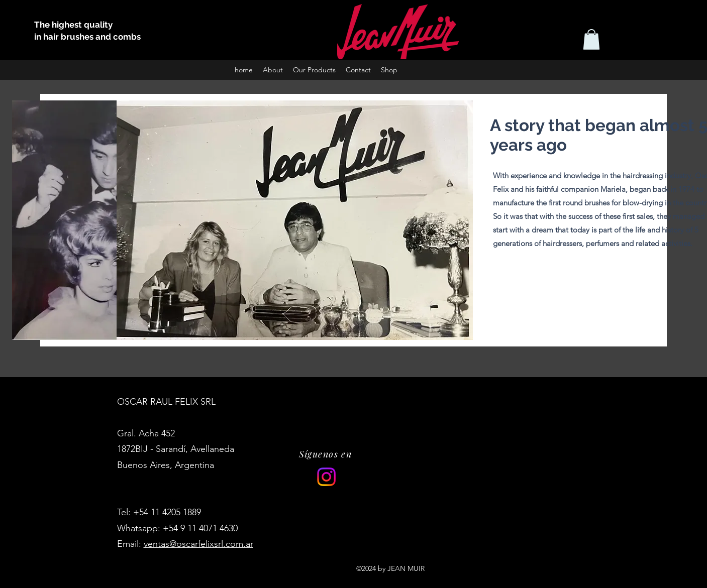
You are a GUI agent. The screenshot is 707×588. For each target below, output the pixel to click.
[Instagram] (326, 477)
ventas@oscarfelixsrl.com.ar (198, 544)
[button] (591, 39)
